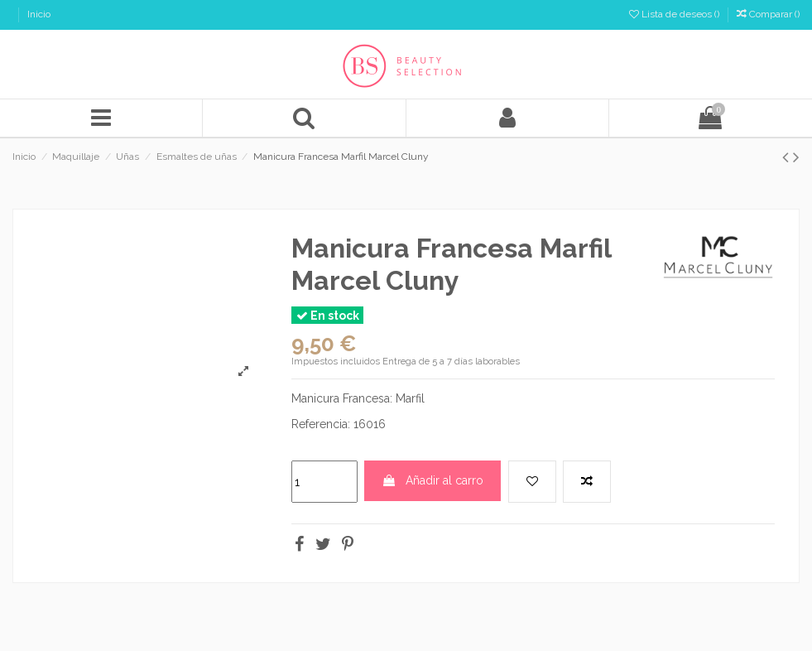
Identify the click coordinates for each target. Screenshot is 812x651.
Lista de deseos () (675, 14)
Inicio (39, 14)
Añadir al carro (432, 480)
